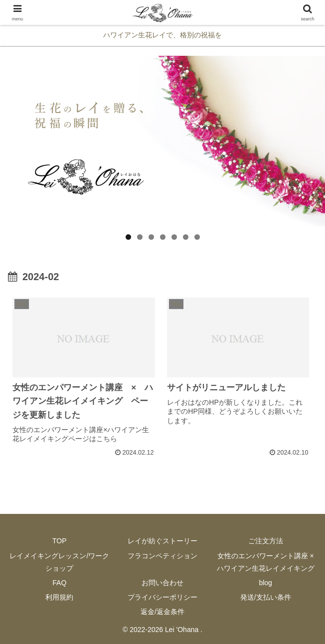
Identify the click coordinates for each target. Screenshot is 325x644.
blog (265, 583)
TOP (60, 541)
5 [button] (174, 237)
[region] (162, 141)
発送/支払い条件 (266, 597)
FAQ (59, 583)
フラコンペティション (162, 556)
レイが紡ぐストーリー (162, 541)
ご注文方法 (266, 541)
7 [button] (197, 237)
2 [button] (140, 237)
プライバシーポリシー (162, 597)
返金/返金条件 (162, 612)
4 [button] (163, 237)
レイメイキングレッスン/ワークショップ (59, 562)
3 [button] (151, 237)
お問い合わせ (162, 583)
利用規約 (59, 597)
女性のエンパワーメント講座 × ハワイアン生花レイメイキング (266, 562)
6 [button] (186, 237)
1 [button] (128, 237)
